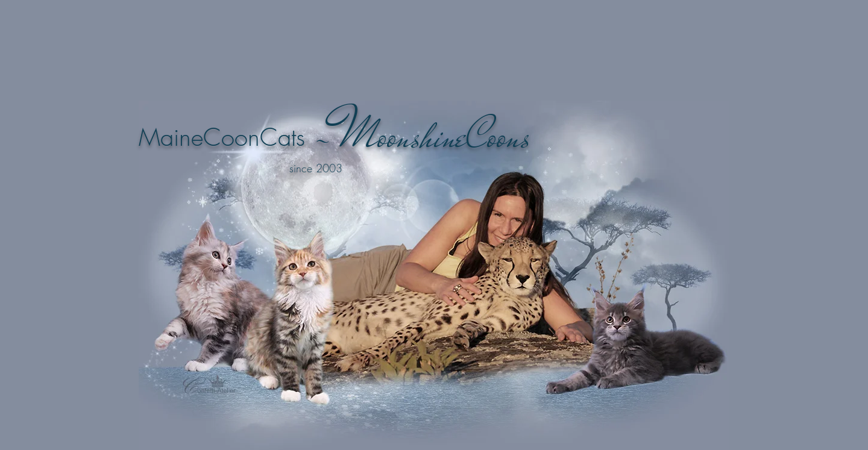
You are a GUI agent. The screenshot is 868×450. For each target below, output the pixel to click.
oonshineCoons (454, 136)
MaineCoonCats (222, 137)
